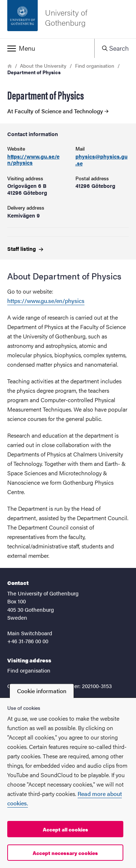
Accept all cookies (65, 829)
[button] (47, 48)
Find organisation (95, 66)
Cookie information (42, 691)
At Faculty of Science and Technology (58, 111)
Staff (25, 248)
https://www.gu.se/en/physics (33, 159)
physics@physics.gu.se (102, 160)
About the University (43, 66)
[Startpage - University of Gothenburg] (68, 19)
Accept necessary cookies (65, 853)
